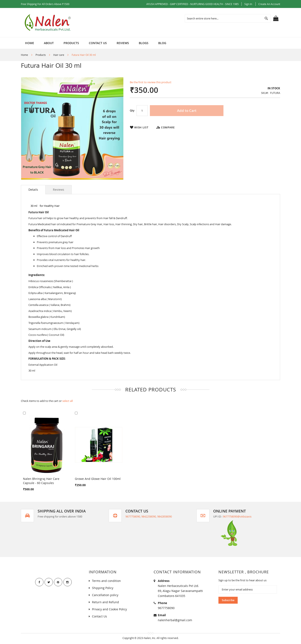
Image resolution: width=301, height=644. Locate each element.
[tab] (33, 190)
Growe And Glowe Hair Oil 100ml (98, 479)
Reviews (59, 190)
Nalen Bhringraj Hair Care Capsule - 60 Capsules (41, 481)
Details (33, 190)
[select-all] (68, 401)
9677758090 (166, 608)
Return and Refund (105, 602)
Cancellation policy (105, 595)
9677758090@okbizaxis (237, 516)
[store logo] (48, 23)
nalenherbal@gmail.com (175, 620)
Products (41, 55)
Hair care (59, 55)
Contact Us (99, 616)
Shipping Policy (103, 588)
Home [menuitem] (30, 43)
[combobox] (228, 18)
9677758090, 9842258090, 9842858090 (149, 516)
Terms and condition (106, 581)
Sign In (248, 4)
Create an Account (269, 4)
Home (24, 55)
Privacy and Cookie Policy (109, 609)
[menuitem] (49, 43)
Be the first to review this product (151, 82)
